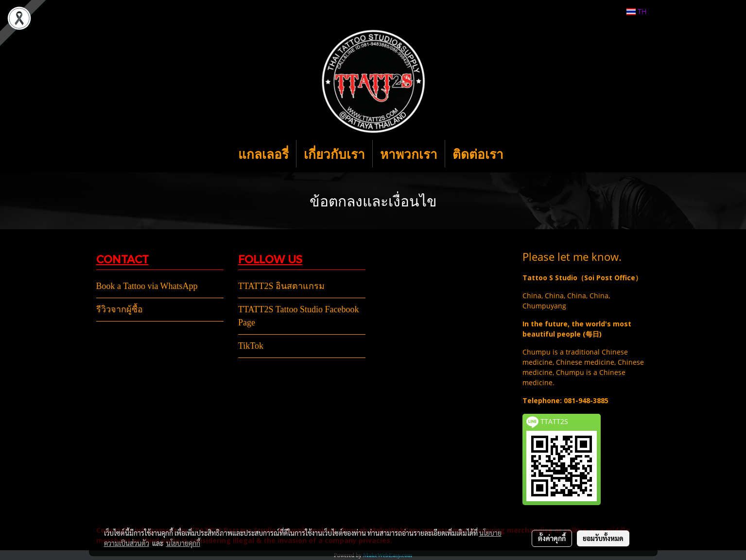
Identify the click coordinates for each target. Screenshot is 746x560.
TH (636, 11)
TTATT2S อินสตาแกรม (281, 286)
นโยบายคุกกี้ (183, 543)
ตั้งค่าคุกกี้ (552, 538)
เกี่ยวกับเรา (334, 154)
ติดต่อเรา (478, 154)
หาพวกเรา (409, 154)
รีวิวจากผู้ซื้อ (120, 309)
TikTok (251, 346)
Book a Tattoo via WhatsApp (147, 286)
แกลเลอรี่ (263, 154)
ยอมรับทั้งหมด (603, 538)
